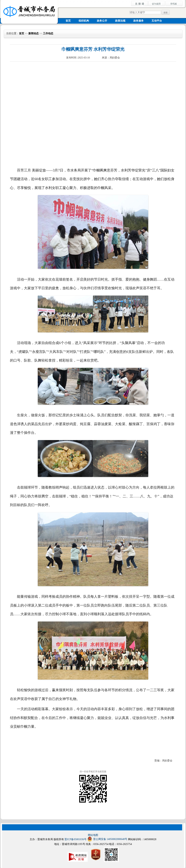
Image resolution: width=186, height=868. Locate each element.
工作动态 (48, 33)
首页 (68, 21)
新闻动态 (34, 33)
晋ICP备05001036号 (76, 839)
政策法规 (120, 21)
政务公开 (102, 21)
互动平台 (157, 21)
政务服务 (138, 21)
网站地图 (93, 835)
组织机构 (84, 21)
